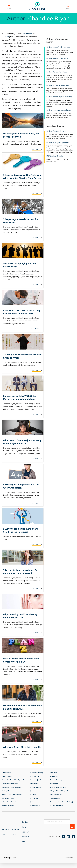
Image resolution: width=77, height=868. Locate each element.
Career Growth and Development (13, 780)
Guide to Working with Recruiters (58, 85)
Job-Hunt (38, 6)
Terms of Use (5, 834)
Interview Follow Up (37, 772)
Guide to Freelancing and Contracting (59, 97)
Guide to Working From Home (57, 72)
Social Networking (56, 794)
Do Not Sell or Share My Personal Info (23, 834)
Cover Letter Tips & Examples (11, 787)
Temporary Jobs (55, 798)
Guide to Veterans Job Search (56, 131)
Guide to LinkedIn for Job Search (57, 58)
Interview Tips (35, 776)
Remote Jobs (54, 783)
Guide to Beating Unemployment (58, 142)
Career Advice (6, 772)
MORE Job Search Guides (55, 156)
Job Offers (33, 794)
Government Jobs (8, 798)
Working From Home (57, 805)
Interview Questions (37, 780)
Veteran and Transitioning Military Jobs (62, 802)
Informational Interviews (10, 802)
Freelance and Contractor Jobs (12, 794)
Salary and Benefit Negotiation (60, 791)
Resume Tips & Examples (58, 787)
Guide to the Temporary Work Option (59, 110)
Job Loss (33, 791)
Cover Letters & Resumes (10, 783)
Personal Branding (56, 780)
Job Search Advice (36, 802)
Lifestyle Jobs (34, 783)
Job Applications (35, 787)
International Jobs (8, 805)
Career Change (7, 776)
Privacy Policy (14, 834)
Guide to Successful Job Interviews (58, 47)
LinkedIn (6, 37)
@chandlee (28, 34)
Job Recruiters (35, 798)
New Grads (53, 772)
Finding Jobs (6, 791)
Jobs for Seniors (35, 805)
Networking (54, 776)
